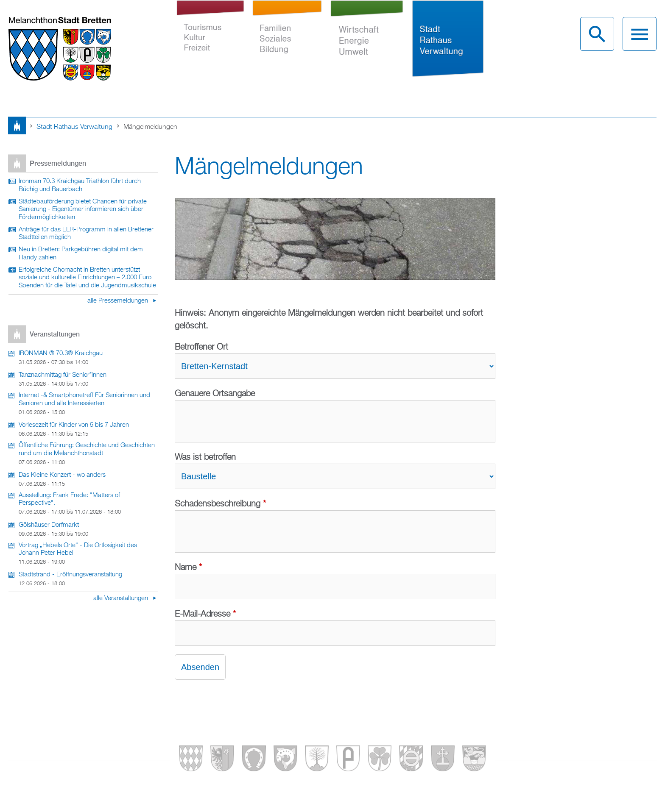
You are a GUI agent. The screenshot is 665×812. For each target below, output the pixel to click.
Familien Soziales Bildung (287, 46)
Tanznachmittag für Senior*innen (63, 375)
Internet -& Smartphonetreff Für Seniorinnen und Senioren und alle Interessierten (84, 399)
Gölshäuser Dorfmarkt (49, 525)
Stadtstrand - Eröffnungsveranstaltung (70, 575)
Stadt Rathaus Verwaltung (448, 46)
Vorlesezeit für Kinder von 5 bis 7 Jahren (74, 425)
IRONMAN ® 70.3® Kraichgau (61, 353)
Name (188, 567)
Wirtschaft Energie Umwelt (367, 46)
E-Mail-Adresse (205, 614)
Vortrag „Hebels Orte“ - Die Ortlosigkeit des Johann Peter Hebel (78, 549)
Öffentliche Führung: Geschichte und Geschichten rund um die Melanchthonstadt (87, 449)
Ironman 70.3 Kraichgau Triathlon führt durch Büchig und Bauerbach (80, 185)
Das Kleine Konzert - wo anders (62, 475)
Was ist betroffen (205, 457)
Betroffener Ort (201, 347)
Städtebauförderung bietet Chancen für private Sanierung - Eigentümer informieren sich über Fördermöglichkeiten (83, 210)
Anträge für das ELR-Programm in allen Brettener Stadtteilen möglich (86, 234)
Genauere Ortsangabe (215, 394)
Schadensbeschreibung (220, 504)
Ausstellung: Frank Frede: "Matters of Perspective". (69, 499)
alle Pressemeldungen (119, 301)
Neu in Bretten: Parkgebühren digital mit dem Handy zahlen (81, 254)
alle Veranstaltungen (122, 598)
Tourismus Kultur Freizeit (210, 46)
